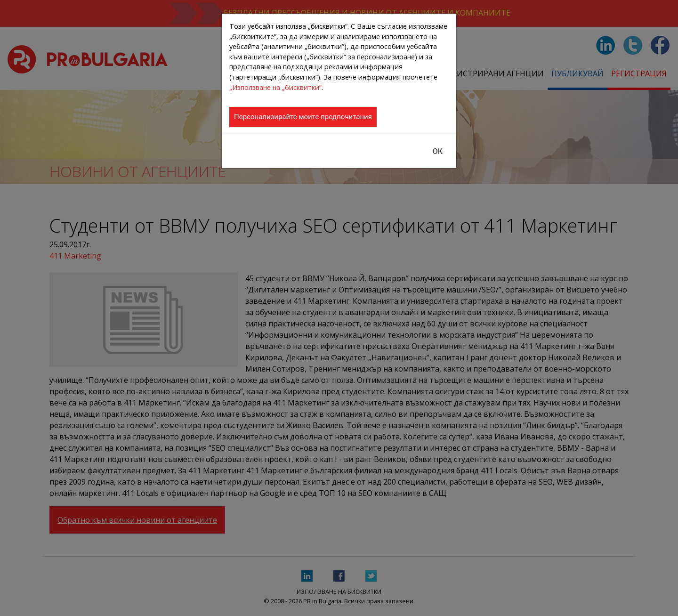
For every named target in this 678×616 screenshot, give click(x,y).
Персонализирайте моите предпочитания (303, 117)
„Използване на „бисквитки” (275, 87)
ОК (438, 151)
